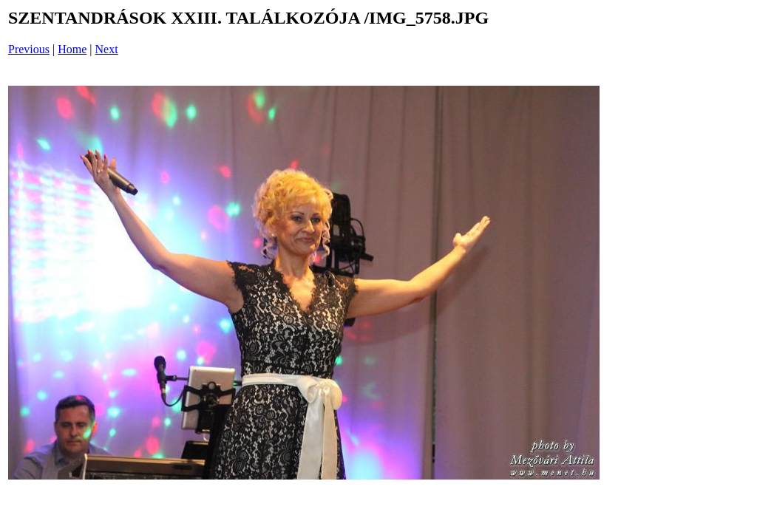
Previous (29, 49)
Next (107, 49)
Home (72, 49)
